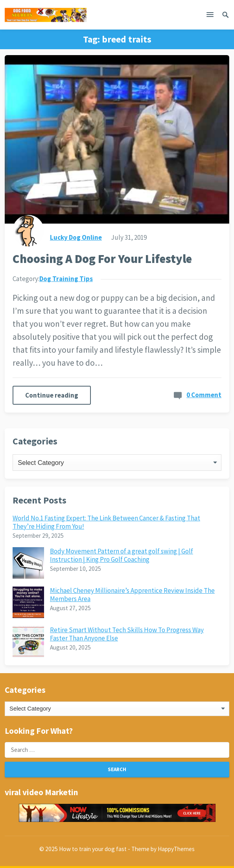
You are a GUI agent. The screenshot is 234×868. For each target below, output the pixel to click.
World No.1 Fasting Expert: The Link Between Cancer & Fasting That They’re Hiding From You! (106, 522)
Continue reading (52, 395)
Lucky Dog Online (76, 237)
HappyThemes (176, 849)
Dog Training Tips (66, 279)
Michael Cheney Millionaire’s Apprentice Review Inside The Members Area (132, 594)
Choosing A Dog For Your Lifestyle (102, 259)
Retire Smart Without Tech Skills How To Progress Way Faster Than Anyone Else (127, 634)
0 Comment (204, 395)
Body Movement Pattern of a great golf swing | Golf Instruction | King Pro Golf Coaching (122, 555)
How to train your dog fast (93, 849)
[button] (210, 16)
